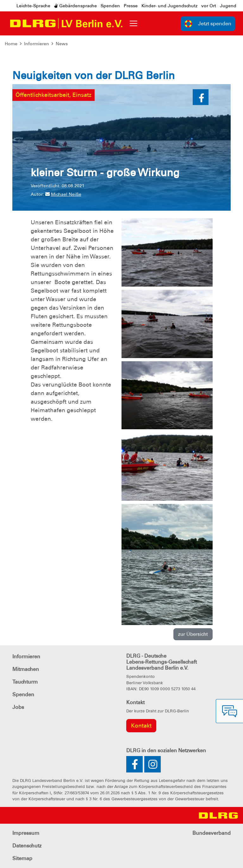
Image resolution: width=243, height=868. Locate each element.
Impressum (26, 833)
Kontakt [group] (141, 726)
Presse (131, 6)
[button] (201, 97)
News (62, 44)
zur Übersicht (193, 634)
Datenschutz (27, 846)
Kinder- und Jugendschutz (169, 6)
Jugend (228, 6)
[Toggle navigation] (134, 23)
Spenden (110, 6)
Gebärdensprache (75, 6)
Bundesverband (212, 833)
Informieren (37, 44)
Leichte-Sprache (33, 6)
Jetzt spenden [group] (208, 24)
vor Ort (209, 6)
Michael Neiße (63, 194)
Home (11, 44)
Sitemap (22, 858)
